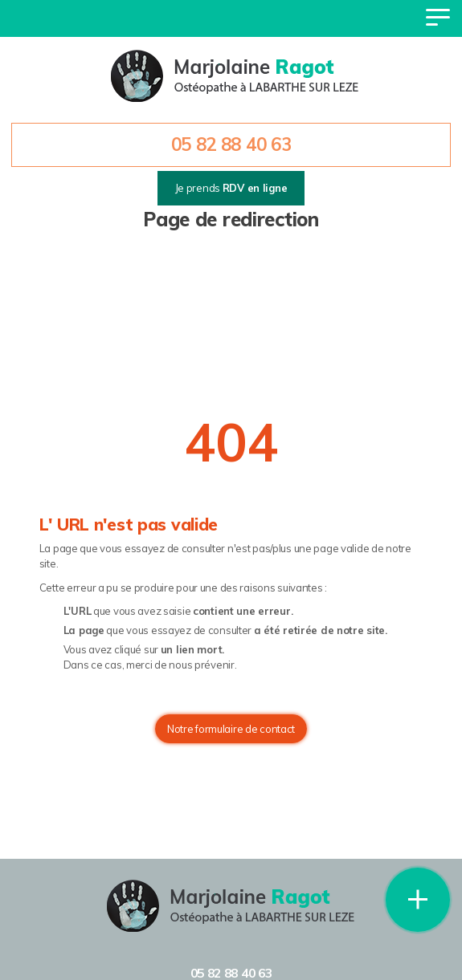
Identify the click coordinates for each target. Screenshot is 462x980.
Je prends (231, 188)
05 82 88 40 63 (231, 144)
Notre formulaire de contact (231, 729)
